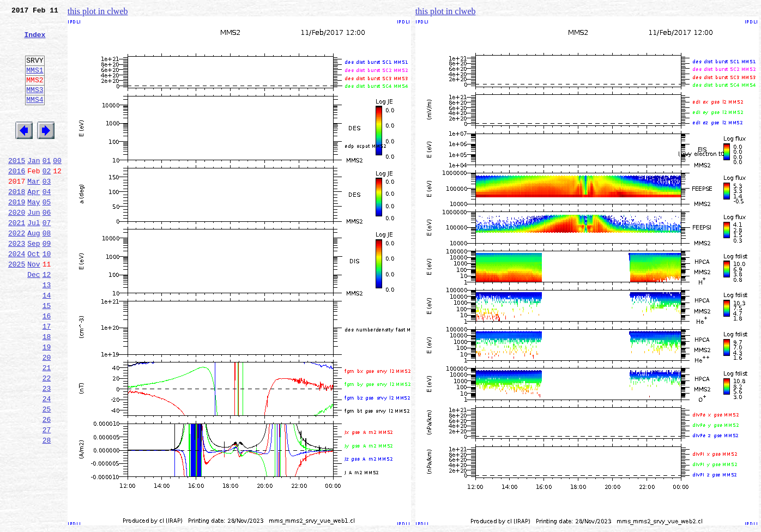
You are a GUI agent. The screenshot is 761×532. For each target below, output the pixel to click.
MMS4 (35, 117)
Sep (34, 282)
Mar (34, 210)
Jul (34, 258)
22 (47, 438)
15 (47, 354)
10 (47, 294)
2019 (17, 234)
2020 (17, 246)
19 (47, 402)
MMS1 (35, 83)
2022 (17, 270)
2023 (17, 282)
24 (47, 462)
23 (47, 450)
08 (47, 270)
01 (47, 186)
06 (47, 246)
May (34, 234)
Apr (34, 222)
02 (47, 198)
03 (47, 210)
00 (57, 186)
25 (47, 474)
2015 (17, 186)
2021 (17, 258)
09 (47, 282)
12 (47, 318)
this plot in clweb (98, 11)
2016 (17, 198)
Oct (34, 294)
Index (35, 41)
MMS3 (35, 106)
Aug (34, 270)
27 (47, 498)
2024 (17, 294)
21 (47, 426)
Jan (34, 186)
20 (47, 414)
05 (47, 234)
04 (47, 222)
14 (47, 342)
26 (47, 486)
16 (47, 366)
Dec (34, 318)
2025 (17, 306)
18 (47, 390)
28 (47, 510)
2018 (17, 222)
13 (47, 330)
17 (47, 378)
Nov (34, 306)
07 (47, 258)
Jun (34, 246)
